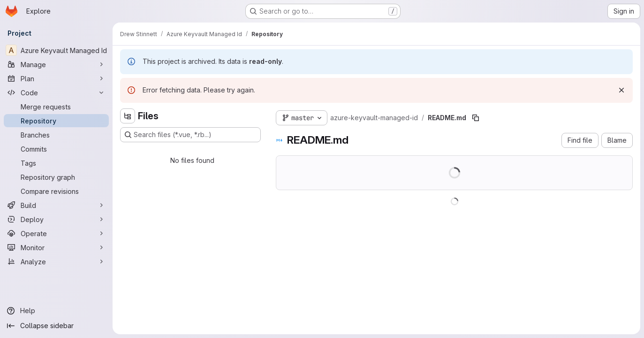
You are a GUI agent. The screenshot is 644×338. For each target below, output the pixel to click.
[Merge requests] (56, 107)
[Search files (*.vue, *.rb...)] (190, 135)
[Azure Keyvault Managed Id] (56, 50)
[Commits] (56, 149)
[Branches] (56, 135)
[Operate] (56, 233)
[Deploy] (56, 219)
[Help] (56, 311)
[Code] (56, 92)
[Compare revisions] (56, 191)
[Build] (56, 205)
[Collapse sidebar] (56, 326)
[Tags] (56, 163)
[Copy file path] (476, 118)
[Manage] (56, 64)
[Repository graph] (56, 177)
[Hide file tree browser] (128, 116)
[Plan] (56, 78)
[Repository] (56, 121)
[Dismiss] (621, 90)
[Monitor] (56, 247)
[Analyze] (56, 261)
